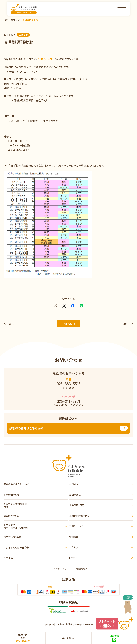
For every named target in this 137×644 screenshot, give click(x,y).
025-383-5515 (69, 384)
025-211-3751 (68, 401)
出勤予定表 (45, 59)
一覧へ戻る (68, 324)
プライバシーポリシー (60, 569)
